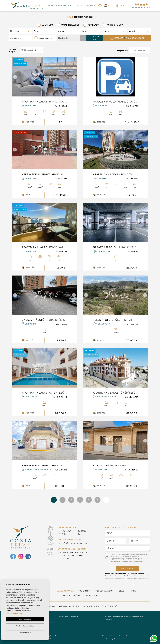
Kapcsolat (91, 6)
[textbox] (19, 31)
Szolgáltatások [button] (104, 591)
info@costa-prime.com (75, 543)
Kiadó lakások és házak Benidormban (116, 636)
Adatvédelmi (95, 606)
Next (74, 77)
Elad (122, 591)
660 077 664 (83, 532)
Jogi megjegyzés (80, 606)
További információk (14, 614)
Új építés (78, 6)
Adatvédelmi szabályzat (119, 560)
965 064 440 (67, 532)
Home (51, 6)
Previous (14, 77)
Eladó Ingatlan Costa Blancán (68, 616)
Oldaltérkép (113, 606)
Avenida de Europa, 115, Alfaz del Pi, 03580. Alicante (75, 556)
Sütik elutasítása (25, 633)
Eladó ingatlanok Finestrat (116, 639)
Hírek (133, 591)
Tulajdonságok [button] (64, 6)
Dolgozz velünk (71, 596)
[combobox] (20, 31)
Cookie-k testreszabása (25, 626)
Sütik (104, 606)
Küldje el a (127, 568)
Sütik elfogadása (25, 619)
